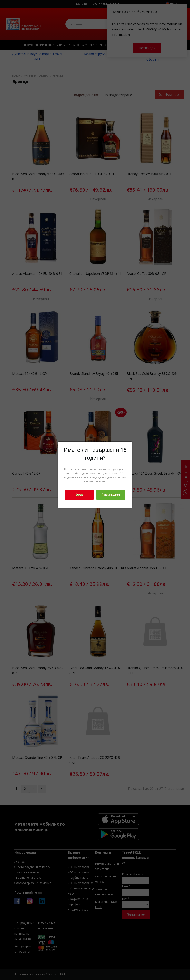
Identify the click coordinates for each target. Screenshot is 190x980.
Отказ (79, 495)
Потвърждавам (111, 495)
